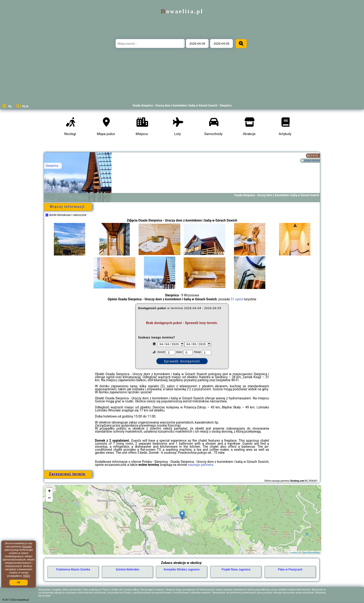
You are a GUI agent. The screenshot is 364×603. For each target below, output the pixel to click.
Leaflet (293, 553)
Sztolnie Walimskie (127, 570)
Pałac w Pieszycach (290, 570)
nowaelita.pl (182, 11)
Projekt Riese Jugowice (236, 570)
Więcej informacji (67, 207)
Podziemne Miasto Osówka (73, 570)
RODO (27, 576)
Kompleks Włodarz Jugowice (182, 570)
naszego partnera (200, 465)
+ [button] (49, 491)
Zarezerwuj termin (67, 474)
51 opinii (237, 299)
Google (27, 547)
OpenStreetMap (311, 553)
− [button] (49, 498)
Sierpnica (52, 166)
